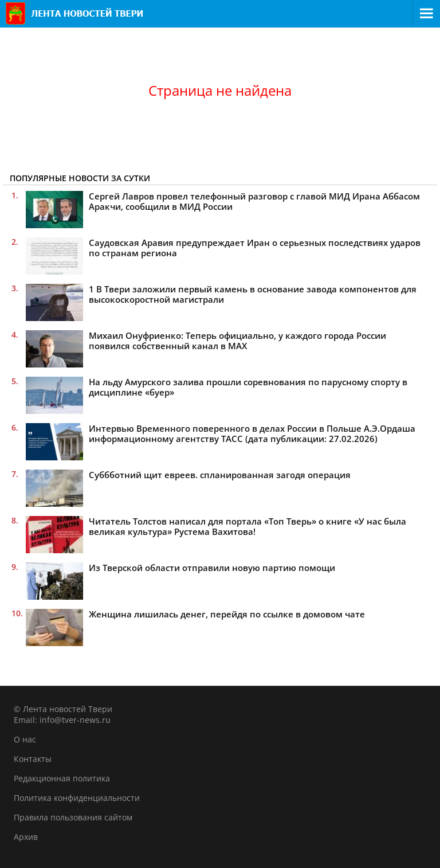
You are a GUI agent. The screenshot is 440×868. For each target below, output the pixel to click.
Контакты (33, 759)
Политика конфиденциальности (77, 798)
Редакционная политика (62, 778)
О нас (25, 739)
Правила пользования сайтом (73, 817)
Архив (26, 837)
